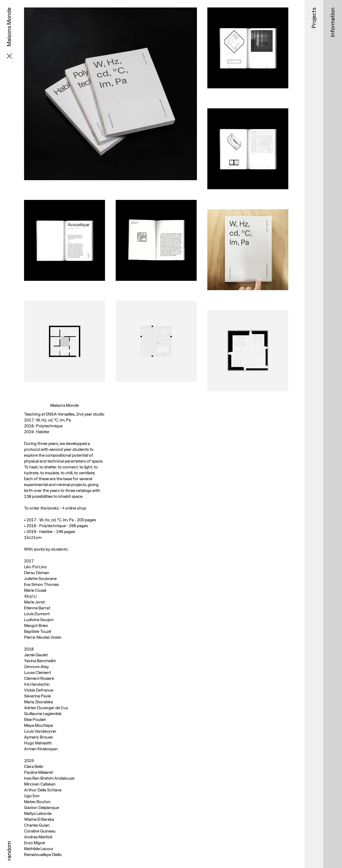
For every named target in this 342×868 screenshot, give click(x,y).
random (9, 851)
